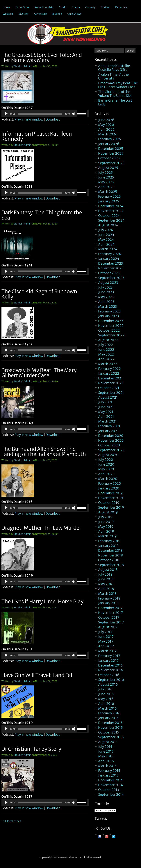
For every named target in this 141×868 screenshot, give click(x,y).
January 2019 (108, 546)
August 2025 (108, 168)
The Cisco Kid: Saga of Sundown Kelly (39, 294)
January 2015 (108, 775)
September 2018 (111, 565)
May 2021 (106, 412)
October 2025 (109, 158)
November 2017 (110, 613)
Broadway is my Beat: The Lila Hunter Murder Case (118, 85)
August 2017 (108, 627)
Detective (121, 7)
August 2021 (108, 397)
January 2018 (108, 603)
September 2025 (111, 163)
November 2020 (111, 440)
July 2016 (105, 689)
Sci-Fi (63, 7)
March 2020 (108, 479)
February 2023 (109, 311)
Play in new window (29, 119)
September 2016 (111, 680)
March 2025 (108, 192)
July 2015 (105, 747)
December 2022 (111, 321)
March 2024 (108, 249)
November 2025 (111, 153)
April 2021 (106, 417)
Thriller (105, 7)
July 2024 (106, 230)
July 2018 (105, 574)
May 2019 (106, 527)
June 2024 (106, 235)
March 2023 (108, 306)
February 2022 (109, 369)
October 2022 (109, 330)
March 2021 (107, 421)
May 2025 (106, 182)
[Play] (6, 114)
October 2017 (109, 617)
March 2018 (107, 594)
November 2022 (111, 326)
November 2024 (111, 211)
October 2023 (109, 273)
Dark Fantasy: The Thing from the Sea (42, 215)
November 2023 (111, 268)
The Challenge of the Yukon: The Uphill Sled (115, 94)
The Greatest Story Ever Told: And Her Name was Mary (42, 58)
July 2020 (106, 460)
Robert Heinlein (44, 7)
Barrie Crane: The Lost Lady (115, 102)
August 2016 (108, 684)
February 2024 (110, 254)
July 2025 (105, 173)
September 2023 (111, 278)
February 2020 (110, 484)
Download (53, 119)
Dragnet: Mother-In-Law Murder (41, 528)
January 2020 (109, 488)
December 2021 (110, 378)
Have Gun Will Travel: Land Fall (38, 675)
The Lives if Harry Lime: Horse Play (42, 602)
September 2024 (111, 220)
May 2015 (106, 756)
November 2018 (110, 555)
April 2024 (106, 244)
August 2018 (108, 570)
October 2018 (109, 560)
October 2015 (109, 732)
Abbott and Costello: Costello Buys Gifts (114, 68)
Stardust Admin (23, 66)
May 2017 (106, 641)
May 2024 (106, 239)
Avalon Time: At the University (113, 76)
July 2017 (105, 632)
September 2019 (111, 507)
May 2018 (106, 584)
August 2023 (108, 283)
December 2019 (110, 493)
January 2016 (108, 718)
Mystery (23, 14)
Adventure (40, 14)
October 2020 (109, 445)
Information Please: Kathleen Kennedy (37, 136)
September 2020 (111, 450)
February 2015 (109, 771)
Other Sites (22, 7)
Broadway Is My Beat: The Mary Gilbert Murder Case (39, 373)
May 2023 (106, 297)
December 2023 (111, 263)
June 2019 (106, 522)
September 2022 (111, 335)
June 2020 (106, 464)
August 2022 (108, 340)
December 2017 (110, 608)
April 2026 (106, 129)
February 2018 (109, 598)
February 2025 (109, 196)
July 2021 (105, 402)
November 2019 (111, 498)
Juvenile (57, 14)
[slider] (40, 114)
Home (6, 7)
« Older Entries (12, 821)
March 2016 (107, 708)
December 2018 (110, 550)
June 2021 (106, 407)
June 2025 (106, 177)
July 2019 (105, 517)
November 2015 (110, 728)
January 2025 (109, 201)
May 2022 (106, 354)
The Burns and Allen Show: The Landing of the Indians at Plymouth (44, 452)
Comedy (90, 7)
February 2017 (109, 656)
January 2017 (108, 661)
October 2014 (109, 790)
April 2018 (106, 589)
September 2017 (111, 622)
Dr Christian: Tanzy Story (31, 749)
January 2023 (109, 316)
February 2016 (109, 713)
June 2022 (106, 350)
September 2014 (111, 794)
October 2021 (109, 388)
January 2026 (109, 144)
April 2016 (106, 704)
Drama (76, 7)
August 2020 (108, 455)
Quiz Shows (74, 14)
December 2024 (111, 206)
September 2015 (111, 737)
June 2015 (106, 751)
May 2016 (106, 699)
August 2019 (108, 512)
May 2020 (106, 469)
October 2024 (109, 216)
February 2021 (109, 426)
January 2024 (109, 259)
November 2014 (111, 785)
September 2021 (111, 393)
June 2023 (106, 292)
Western (8, 14)
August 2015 (108, 742)
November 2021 (110, 383)
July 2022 (106, 345)
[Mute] (74, 114)
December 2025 (111, 149)
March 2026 (108, 134)
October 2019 (109, 503)
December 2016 (110, 665)
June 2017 (106, 637)
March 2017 (107, 651)
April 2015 (106, 761)
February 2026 (110, 139)
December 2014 (110, 780)
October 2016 (109, 675)
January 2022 (109, 373)
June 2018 (106, 579)
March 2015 (107, 766)
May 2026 (106, 125)
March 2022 (108, 364)
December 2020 (111, 436)
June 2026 (106, 120)
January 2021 (108, 431)
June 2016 (106, 694)
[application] (45, 114)
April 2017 (106, 646)
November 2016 (111, 670)
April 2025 (106, 187)
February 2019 (109, 541)
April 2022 (106, 359)
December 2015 (110, 723)
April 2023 (106, 302)
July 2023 (105, 287)
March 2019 (107, 536)
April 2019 (106, 531)
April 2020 (106, 474)
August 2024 (108, 225)
